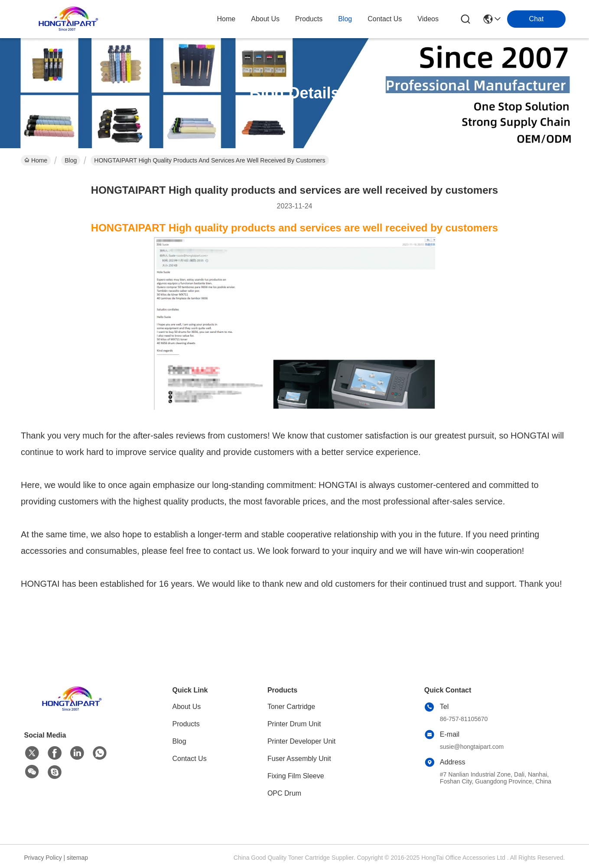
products (309, 19)
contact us (385, 19)
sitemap (77, 858)
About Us (187, 707)
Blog (71, 160)
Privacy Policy (43, 858)
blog (345, 19)
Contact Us (190, 759)
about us (265, 19)
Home (226, 19)
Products (186, 724)
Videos (428, 19)
